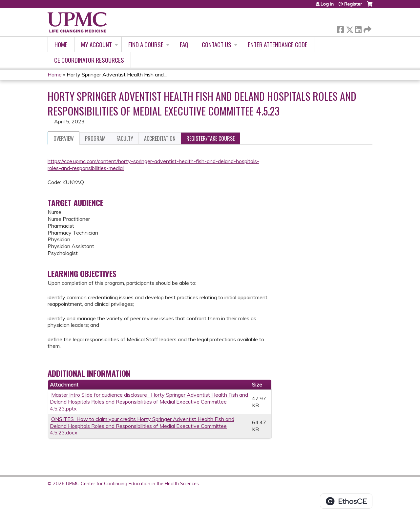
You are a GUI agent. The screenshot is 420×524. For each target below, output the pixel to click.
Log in (327, 4)
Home (61, 44)
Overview (64, 138)
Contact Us (217, 44)
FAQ (184, 44)
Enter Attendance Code (278, 44)
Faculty (125, 138)
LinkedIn (358, 28)
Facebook (340, 28)
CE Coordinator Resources (89, 60)
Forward (367, 28)
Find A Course (146, 44)
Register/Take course (210, 138)
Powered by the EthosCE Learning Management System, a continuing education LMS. (346, 501)
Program (95, 138)
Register (353, 4)
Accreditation (160, 138)
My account (96, 44)
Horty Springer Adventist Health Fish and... (117, 74)
